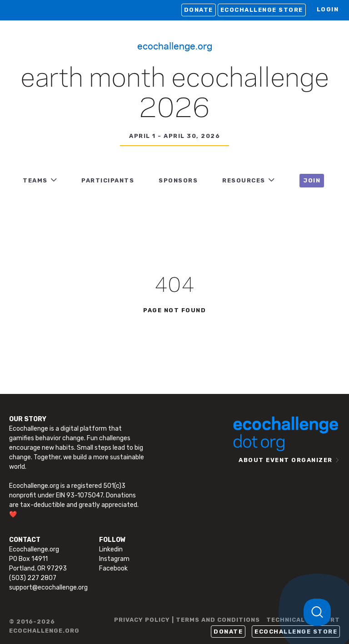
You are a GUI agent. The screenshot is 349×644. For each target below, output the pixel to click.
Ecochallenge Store (262, 10)
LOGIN (328, 9)
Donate (199, 10)
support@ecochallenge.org (48, 587)
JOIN (312, 180)
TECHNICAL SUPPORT (303, 620)
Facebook (113, 568)
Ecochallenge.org (175, 45)
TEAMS (35, 180)
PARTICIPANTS (108, 180)
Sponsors (178, 180)
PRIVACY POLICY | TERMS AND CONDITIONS (187, 620)
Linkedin (111, 549)
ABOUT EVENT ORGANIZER (286, 460)
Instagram (114, 559)
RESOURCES (244, 180)
